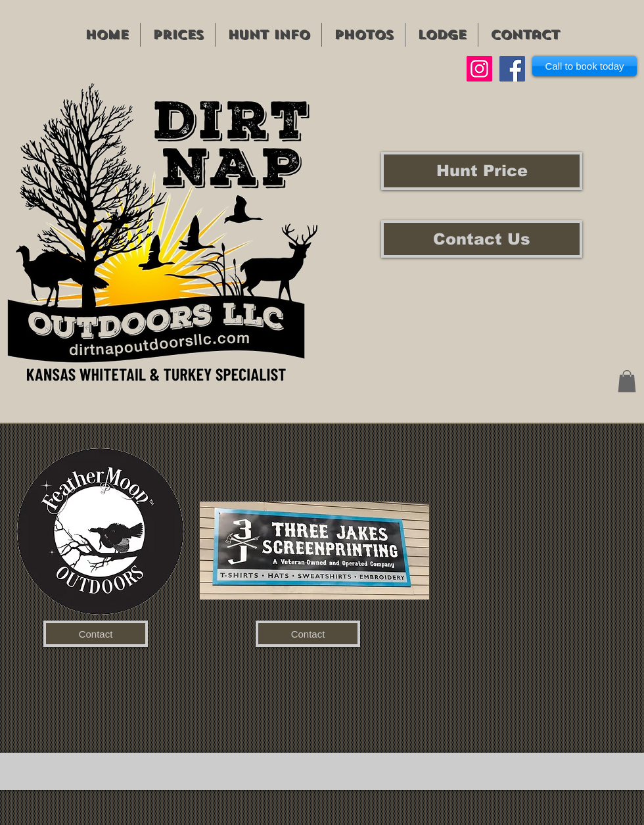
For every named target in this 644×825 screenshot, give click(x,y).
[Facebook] (512, 69)
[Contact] (96, 634)
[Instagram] (479, 69)
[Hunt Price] (482, 171)
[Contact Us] (482, 239)
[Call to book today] (585, 66)
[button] (627, 381)
